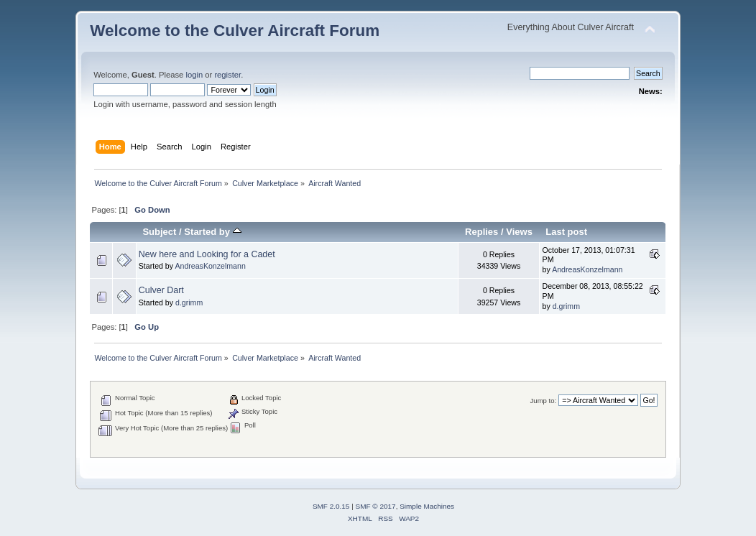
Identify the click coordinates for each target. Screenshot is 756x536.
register (227, 75)
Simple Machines (427, 506)
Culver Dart (161, 290)
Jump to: (544, 401)
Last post (566, 232)
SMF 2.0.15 (331, 506)
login (194, 75)
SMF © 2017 (376, 506)
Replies (481, 232)
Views (519, 232)
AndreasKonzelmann (210, 266)
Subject (159, 232)
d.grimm (189, 302)
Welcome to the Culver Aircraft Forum (235, 31)
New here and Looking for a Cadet (207, 254)
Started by (212, 232)
